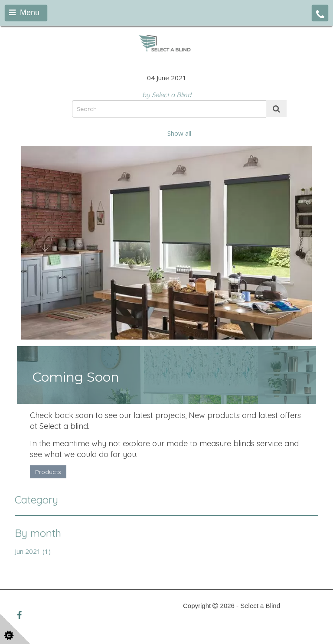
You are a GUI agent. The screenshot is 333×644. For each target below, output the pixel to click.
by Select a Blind (167, 95)
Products (48, 472)
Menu (24, 13)
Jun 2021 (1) (33, 551)
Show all (179, 133)
